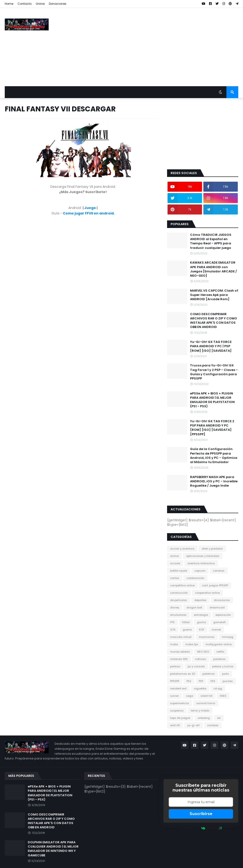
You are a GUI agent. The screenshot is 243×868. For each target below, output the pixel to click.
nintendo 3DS (179, 659)
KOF (202, 630)
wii (219, 718)
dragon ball (194, 607)
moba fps (192, 644)
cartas (175, 578)
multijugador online (219, 644)
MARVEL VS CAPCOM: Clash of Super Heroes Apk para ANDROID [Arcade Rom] (214, 295)
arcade (175, 563)
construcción (179, 593)
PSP (201, 681)
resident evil (178, 688)
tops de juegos (180, 718)
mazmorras (207, 637)
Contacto (25, 4)
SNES (223, 696)
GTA (173, 630)
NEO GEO (203, 652)
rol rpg (218, 688)
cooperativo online (207, 593)
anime (174, 556)
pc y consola (196, 666)
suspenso (177, 711)
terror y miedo (200, 711)
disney (175, 607)
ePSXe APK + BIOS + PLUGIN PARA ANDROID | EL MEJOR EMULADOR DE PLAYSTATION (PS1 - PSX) (212, 400)
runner (174, 696)
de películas (179, 600)
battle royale (179, 571)
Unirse (40, 4)
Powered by (201, 828)
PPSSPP (175, 681)
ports (226, 674)
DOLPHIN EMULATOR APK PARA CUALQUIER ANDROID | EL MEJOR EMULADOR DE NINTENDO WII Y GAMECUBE (53, 849)
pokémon (209, 674)
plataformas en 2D (183, 674)
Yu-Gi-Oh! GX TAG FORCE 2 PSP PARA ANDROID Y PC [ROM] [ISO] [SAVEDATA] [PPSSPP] (212, 428)
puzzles (228, 681)
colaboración (195, 578)
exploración (223, 615)
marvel (216, 630)
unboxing (204, 718)
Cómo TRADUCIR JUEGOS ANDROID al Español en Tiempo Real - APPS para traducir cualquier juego (211, 241)
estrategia (201, 615)
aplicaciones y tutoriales (203, 556)
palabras (220, 659)
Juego (90, 208)
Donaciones (58, 4)
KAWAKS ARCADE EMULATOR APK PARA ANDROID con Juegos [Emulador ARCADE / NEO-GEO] (213, 269)
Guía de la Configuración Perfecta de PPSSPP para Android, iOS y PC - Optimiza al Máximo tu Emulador (214, 456)
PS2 (189, 681)
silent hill (206, 696)
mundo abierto (180, 652)
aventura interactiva (201, 563)
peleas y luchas (223, 666)
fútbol (186, 622)
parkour (175, 666)
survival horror (206, 703)
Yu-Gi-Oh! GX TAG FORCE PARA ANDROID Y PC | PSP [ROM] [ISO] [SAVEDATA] (211, 346)
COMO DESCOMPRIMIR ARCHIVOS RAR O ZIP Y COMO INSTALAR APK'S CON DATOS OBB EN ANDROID (214, 321)
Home (9, 4)
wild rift (175, 725)
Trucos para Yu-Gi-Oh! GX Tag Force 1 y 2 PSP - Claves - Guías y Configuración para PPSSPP (214, 372)
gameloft (220, 622)
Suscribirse (201, 814)
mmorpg (228, 637)
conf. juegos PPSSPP (215, 585)
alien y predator (212, 549)
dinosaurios (222, 600)
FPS (172, 622)
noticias (201, 659)
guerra (187, 630)
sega (190, 696)
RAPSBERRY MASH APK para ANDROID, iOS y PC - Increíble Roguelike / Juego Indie (214, 481)
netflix (220, 652)
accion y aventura (182, 549)
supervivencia (180, 703)
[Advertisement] (152, 47)
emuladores (178, 615)
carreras (219, 571)
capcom (200, 571)
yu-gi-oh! (194, 725)
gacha (201, 622)
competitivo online (182, 585)
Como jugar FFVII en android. (89, 213)
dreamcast (217, 607)
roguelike (200, 688)
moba (174, 644)
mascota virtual (181, 637)
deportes (200, 600)
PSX (213, 681)
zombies (213, 725)
